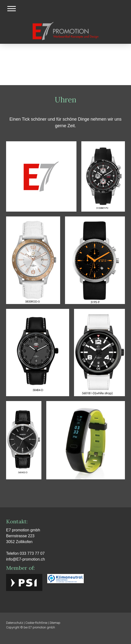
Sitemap (55, 623)
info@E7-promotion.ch (25, 559)
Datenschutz (15, 623)
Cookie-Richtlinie (36, 623)
